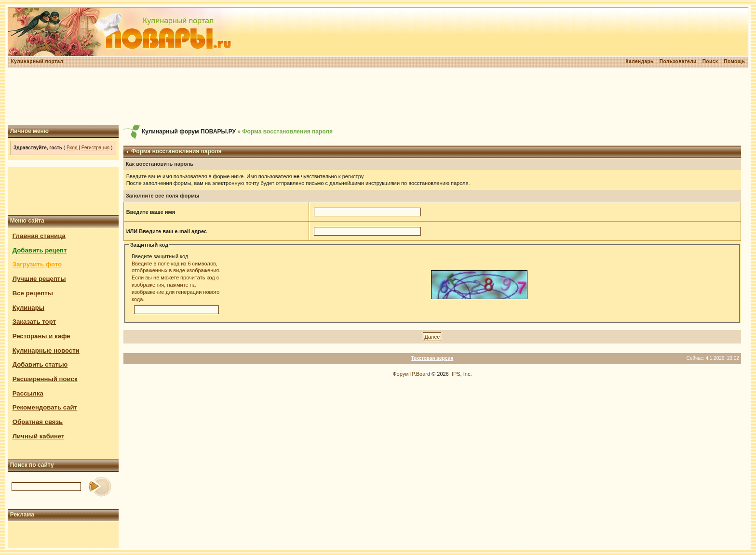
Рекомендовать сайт (45, 407)
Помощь (734, 61)
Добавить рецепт (40, 250)
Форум (400, 374)
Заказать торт (34, 322)
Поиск (710, 61)
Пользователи (678, 61)
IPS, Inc (461, 374)
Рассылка (28, 393)
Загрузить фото (37, 264)
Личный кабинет (39, 436)
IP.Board (420, 374)
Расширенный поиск (45, 379)
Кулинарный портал (37, 61)
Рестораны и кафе (41, 336)
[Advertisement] (378, 96)
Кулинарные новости (46, 350)
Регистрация (95, 148)
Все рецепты (33, 293)
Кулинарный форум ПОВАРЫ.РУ (189, 132)
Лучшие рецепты (39, 279)
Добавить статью (40, 364)
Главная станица (39, 236)
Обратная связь (38, 422)
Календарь (639, 61)
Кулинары (28, 308)
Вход (72, 148)
